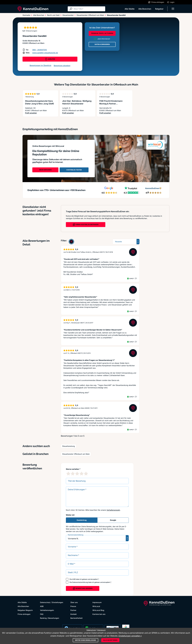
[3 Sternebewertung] (77, 474)
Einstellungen (58, 602)
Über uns (74, 602)
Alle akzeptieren (110, 640)
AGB (74, 579)
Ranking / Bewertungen (50, 618)
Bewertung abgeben (62, 66)
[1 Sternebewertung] (68, 474)
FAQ (42, 614)
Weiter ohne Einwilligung (85, 640)
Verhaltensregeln (113, 510)
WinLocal (96, 606)
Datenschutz (45, 602)
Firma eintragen (24, 614)
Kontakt (74, 614)
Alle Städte (130, 9)
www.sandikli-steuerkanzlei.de (45, 53)
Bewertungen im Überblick (40, 65)
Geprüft (132, 279)
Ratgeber (159, 9)
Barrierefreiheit (76, 618)
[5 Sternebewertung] (86, 474)
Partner (73, 610)
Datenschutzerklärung (80, 582)
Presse (73, 606)
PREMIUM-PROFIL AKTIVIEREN (102, 33)
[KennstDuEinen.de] (33, 9)
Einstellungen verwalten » (130, 636)
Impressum (97, 602)
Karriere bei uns (99, 614)
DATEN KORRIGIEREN (102, 44)
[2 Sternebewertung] (73, 474)
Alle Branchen (145, 9)
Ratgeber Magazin (25, 610)
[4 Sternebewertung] (82, 474)
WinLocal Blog (98, 610)
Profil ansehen (40, 113)
